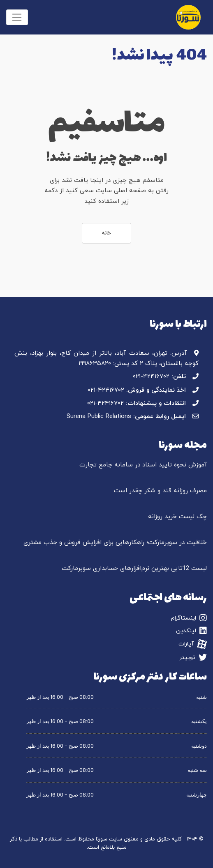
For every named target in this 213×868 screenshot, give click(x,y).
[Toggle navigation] (17, 17)
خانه (106, 233)
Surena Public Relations (99, 417)
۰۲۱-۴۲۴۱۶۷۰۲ (151, 377)
